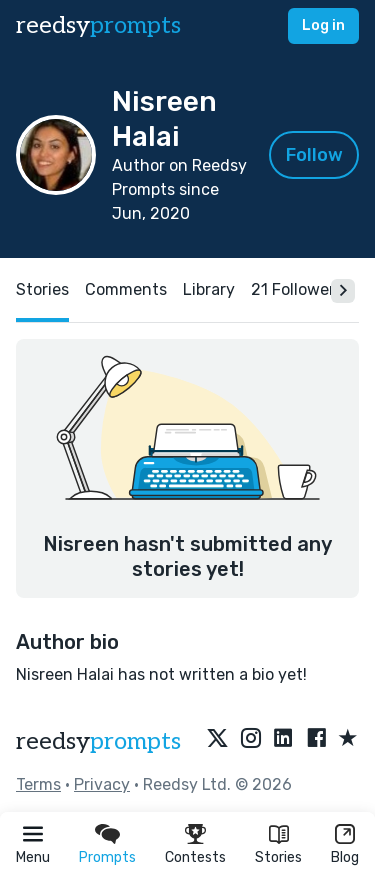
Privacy (102, 784)
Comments (126, 289)
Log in (323, 25)
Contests (195, 857)
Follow (314, 155)
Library (209, 289)
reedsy (98, 741)
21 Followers (297, 289)
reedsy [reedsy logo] (98, 25)
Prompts (107, 857)
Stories (278, 857)
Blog (345, 857)
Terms (38, 784)
